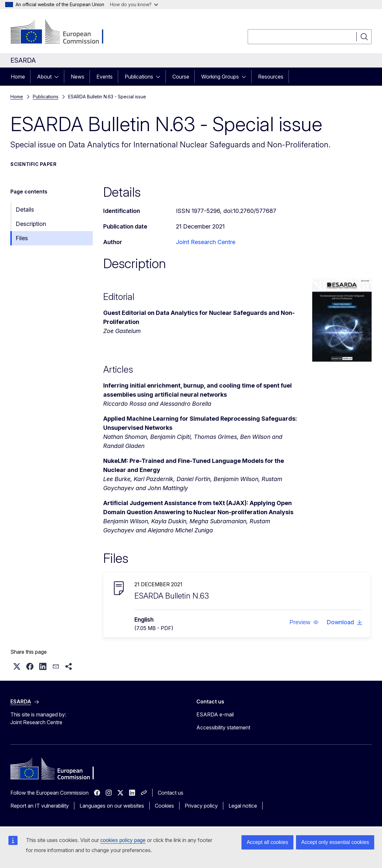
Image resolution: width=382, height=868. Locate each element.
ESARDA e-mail (215, 714)
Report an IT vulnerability (40, 806)
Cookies (164, 806)
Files (22, 238)
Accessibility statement (223, 727)
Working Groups (220, 77)
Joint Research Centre (206, 242)
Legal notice (243, 806)
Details (25, 210)
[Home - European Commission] (63, 32)
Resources (271, 77)
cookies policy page (123, 840)
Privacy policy (201, 806)
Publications (139, 77)
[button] (304, 622)
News (78, 77)
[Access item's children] (58, 77)
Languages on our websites (112, 806)
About (44, 77)
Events (105, 77)
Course (181, 77)
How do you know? (134, 4)
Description (31, 224)
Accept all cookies (267, 842)
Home (18, 77)
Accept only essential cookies (335, 842)
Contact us (171, 793)
